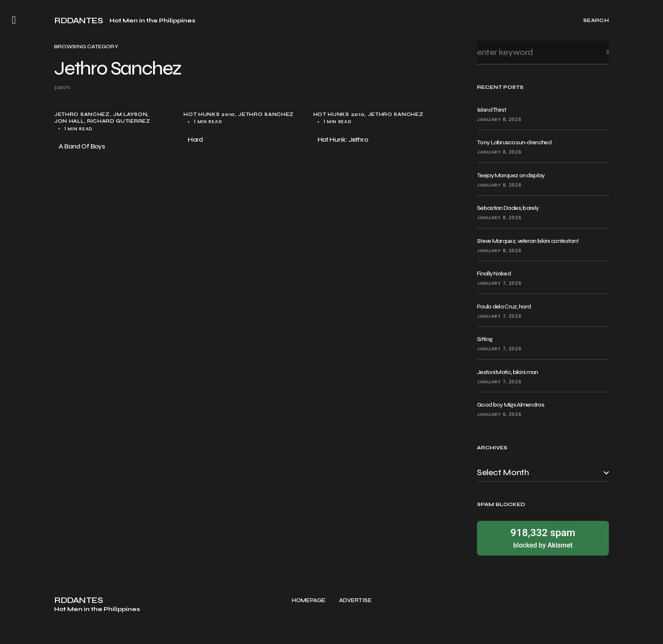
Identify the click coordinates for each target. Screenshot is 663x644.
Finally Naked (494, 274)
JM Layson (130, 114)
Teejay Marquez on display (511, 175)
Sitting (485, 339)
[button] (14, 20)
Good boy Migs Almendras (511, 405)
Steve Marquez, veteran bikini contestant (528, 241)
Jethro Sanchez (82, 114)
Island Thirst (492, 110)
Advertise (355, 601)
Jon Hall (69, 121)
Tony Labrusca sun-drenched (514, 142)
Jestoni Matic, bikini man (508, 372)
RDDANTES (78, 21)
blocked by (543, 538)
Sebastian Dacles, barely (508, 208)
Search (601, 52)
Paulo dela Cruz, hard (504, 307)
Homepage (309, 601)
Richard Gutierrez (119, 121)
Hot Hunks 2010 (209, 114)
